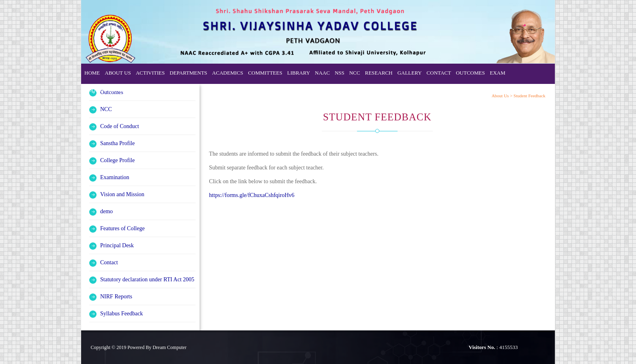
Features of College (122, 228)
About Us (118, 73)
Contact (439, 73)
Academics (228, 73)
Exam (497, 73)
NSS (339, 73)
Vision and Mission (122, 194)
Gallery (410, 73)
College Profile (117, 160)
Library (299, 73)
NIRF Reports (116, 297)
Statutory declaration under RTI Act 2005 (147, 279)
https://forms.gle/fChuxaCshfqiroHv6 (251, 195)
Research (379, 73)
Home (92, 73)
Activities (150, 73)
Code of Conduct (109, 90)
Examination (115, 177)
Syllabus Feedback (121, 314)
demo (106, 211)
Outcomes (471, 73)
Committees (265, 73)
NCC (355, 73)
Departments (188, 73)
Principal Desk (117, 245)
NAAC (322, 73)
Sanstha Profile (117, 143)
